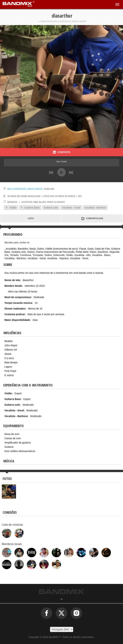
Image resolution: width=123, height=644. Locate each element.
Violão (11, 208)
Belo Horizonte (17, 189)
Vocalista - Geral (71, 208)
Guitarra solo (51, 208)
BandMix (61, 592)
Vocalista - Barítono (95, 208)
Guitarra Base (30, 208)
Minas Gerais (35, 189)
